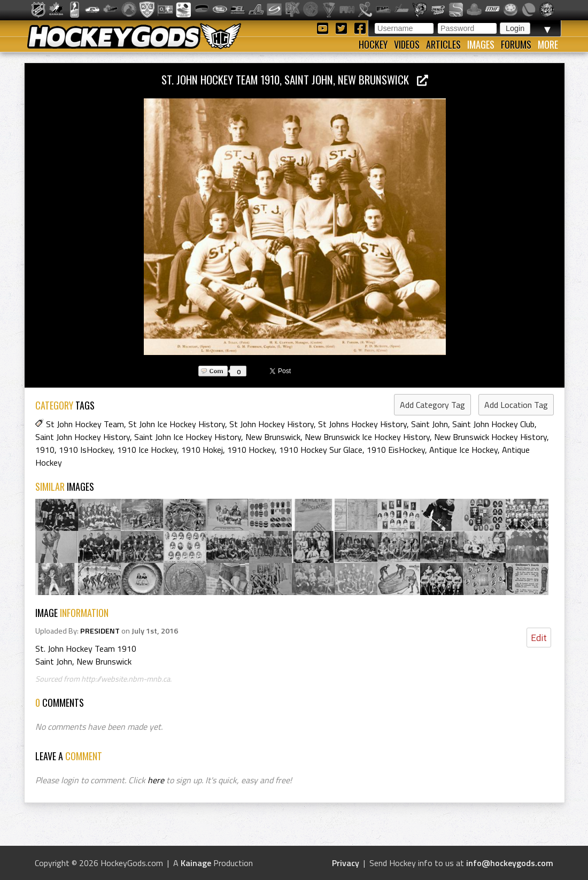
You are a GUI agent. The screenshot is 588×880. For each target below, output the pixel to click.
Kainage (196, 863)
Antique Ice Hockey (463, 450)
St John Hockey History (272, 424)
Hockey (373, 44)
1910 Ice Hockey (147, 450)
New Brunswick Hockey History (490, 437)
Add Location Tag (516, 405)
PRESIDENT (100, 631)
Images (481, 44)
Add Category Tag (432, 405)
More (548, 44)
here (156, 780)
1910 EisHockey (396, 450)
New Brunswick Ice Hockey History (367, 437)
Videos (407, 44)
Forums (516, 44)
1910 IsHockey (86, 450)
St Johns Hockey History (362, 424)
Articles (443, 44)
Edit (539, 638)
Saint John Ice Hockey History (188, 437)
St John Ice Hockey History (177, 424)
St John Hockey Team (85, 424)
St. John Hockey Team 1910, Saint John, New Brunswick (295, 79)
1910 (45, 450)
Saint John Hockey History (83, 437)
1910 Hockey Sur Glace (321, 450)
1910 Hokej (202, 450)
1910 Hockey (251, 450)
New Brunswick (273, 437)
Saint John (430, 424)
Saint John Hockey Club (493, 424)
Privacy (346, 863)
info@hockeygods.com (510, 863)
